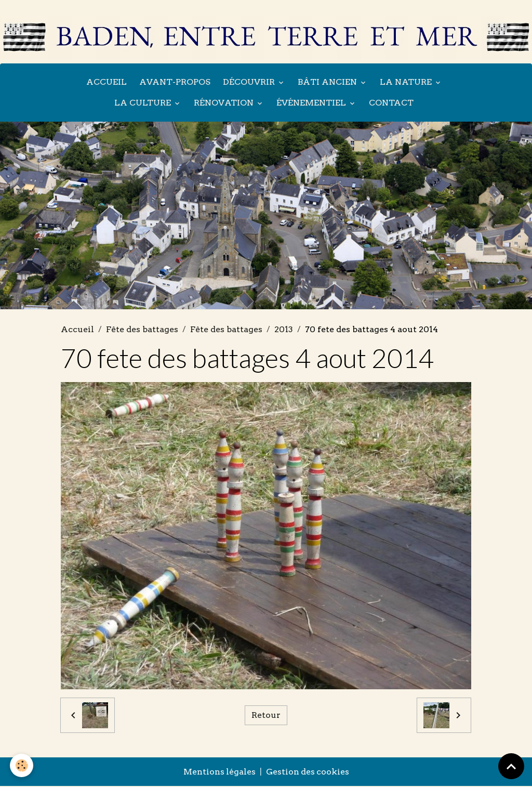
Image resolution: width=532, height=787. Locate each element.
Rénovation (225, 103)
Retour (266, 716)
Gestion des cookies (308, 773)
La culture (144, 103)
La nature (407, 82)
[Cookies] (22, 765)
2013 (284, 330)
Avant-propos (175, 82)
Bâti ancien (328, 82)
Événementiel (312, 103)
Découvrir (250, 82)
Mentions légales (219, 773)
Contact (391, 103)
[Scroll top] (511, 766)
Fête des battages (142, 330)
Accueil (107, 82)
